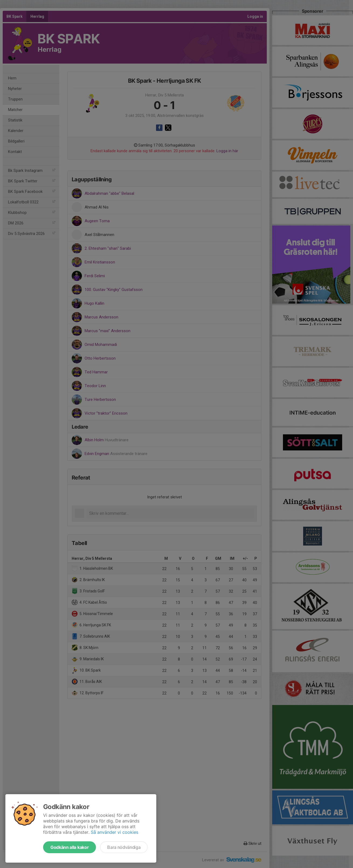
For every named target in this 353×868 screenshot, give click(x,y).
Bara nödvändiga (124, 847)
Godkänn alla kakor (70, 847)
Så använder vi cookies (115, 832)
